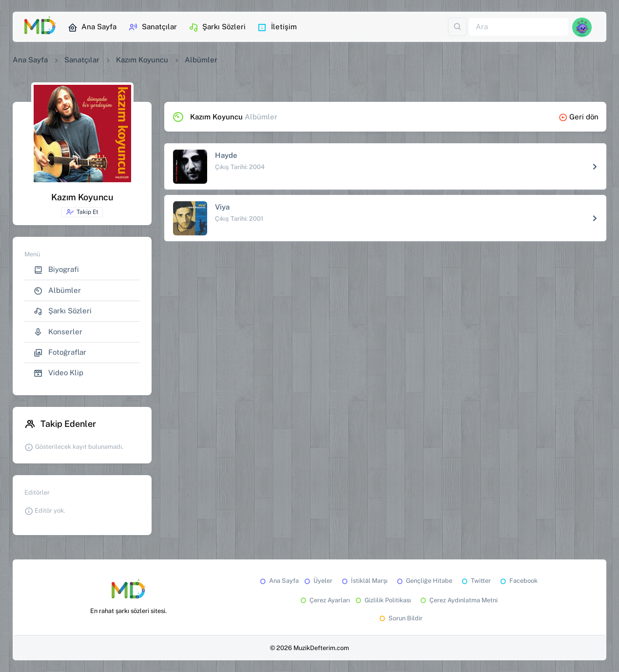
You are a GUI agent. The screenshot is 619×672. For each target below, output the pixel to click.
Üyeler (318, 581)
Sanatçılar (153, 27)
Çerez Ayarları (324, 600)
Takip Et (82, 212)
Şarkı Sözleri (217, 27)
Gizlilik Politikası (382, 600)
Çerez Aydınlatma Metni (458, 600)
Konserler (58, 332)
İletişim (277, 27)
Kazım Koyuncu (142, 60)
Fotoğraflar (60, 353)
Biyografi (56, 270)
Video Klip (58, 373)
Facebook (518, 581)
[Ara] (519, 27)
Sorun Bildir (400, 618)
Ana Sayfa (92, 27)
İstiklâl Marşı (364, 581)
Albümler (57, 291)
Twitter (475, 581)
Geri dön (579, 117)
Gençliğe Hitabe (424, 581)
